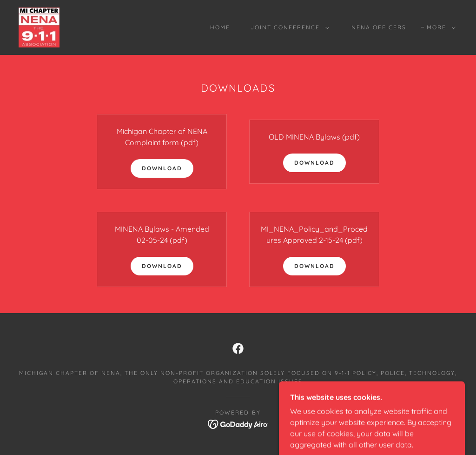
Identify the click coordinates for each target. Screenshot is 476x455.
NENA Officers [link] (379, 27)
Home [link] (220, 27)
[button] (288, 27)
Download (162, 168)
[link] (39, 27)
